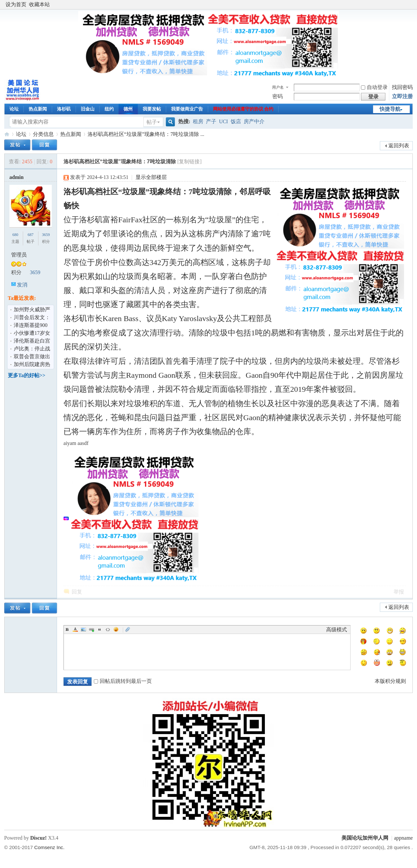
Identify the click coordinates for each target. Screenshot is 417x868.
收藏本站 (39, 4)
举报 (399, 592)
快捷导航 (390, 109)
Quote (100, 629)
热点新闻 (38, 109)
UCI (223, 121)
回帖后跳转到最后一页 (123, 681)
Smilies (116, 629)
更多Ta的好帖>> (27, 375)
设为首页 (16, 4)
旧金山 (88, 109)
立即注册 (402, 96)
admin (17, 177)
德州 (128, 109)
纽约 (109, 109)
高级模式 (337, 630)
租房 (198, 121)
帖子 (152, 122)
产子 (211, 121)
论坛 (14, 109)
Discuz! (39, 838)
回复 (77, 592)
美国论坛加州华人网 (7, 134)
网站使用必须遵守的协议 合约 (243, 109)
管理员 (19, 255)
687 (31, 235)
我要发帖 (152, 109)
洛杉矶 (64, 109)
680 (15, 235)
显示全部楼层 (151, 177)
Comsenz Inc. (49, 847)
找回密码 (402, 87)
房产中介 (254, 121)
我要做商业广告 (187, 109)
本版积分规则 (390, 681)
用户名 (278, 87)
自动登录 (374, 87)
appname (403, 838)
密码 (278, 96)
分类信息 (43, 134)
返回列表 (399, 146)
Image (83, 629)
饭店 (236, 121)
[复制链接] (189, 162)
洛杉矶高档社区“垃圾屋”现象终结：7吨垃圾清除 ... (146, 134)
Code (108, 629)
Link (92, 629)
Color (75, 629)
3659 (46, 235)
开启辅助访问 (411, 5)
